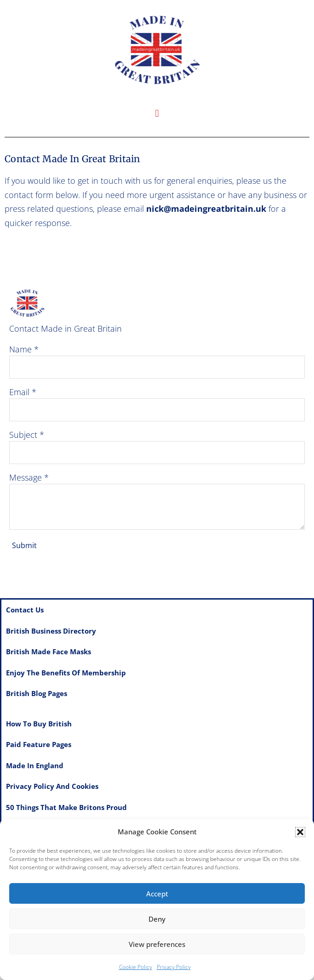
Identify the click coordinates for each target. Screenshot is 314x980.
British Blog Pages (37, 693)
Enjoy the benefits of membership (66, 673)
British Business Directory (51, 631)
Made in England (35, 765)
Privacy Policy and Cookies (52, 786)
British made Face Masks (49, 651)
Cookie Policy (136, 967)
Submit (24, 545)
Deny (157, 919)
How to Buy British (39, 724)
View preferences (157, 944)
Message (26, 477)
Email (19, 392)
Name (20, 349)
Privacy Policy (174, 967)
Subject (23, 435)
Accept (157, 894)
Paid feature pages (39, 744)
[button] (300, 832)
